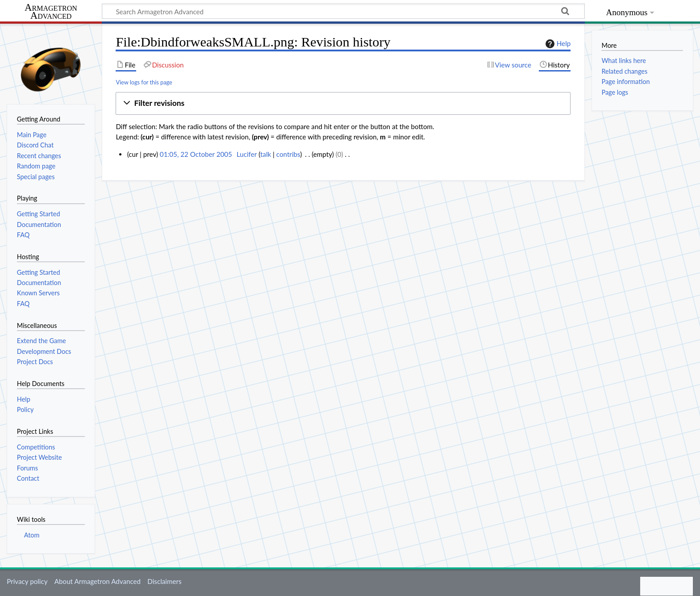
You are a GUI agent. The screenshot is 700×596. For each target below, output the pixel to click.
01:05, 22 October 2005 (196, 154)
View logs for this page (144, 82)
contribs (288, 154)
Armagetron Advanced (51, 12)
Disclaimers (164, 581)
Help (557, 44)
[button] (343, 103)
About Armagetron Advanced (98, 581)
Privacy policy (27, 581)
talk (266, 154)
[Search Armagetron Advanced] (343, 11)
